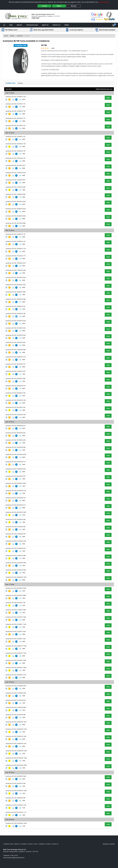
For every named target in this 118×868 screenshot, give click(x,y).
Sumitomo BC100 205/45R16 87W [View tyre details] (16, 483)
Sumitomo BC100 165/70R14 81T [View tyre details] (16, 165)
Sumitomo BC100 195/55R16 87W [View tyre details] (16, 454)
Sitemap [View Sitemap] (42, 844)
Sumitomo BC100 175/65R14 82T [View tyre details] (16, 180)
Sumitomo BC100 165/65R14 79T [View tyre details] (16, 158)
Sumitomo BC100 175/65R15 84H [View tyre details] (16, 270)
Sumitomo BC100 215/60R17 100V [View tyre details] (16, 624)
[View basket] (113, 25)
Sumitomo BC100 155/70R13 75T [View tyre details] (16, 104)
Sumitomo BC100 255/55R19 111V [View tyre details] (16, 812)
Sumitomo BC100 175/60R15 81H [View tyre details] (16, 263)
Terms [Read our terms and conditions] (36, 844)
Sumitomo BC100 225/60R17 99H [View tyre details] (16, 639)
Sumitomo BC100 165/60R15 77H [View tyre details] (16, 249)
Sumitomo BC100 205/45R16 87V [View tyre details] (16, 476)
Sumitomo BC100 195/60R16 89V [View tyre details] (16, 469)
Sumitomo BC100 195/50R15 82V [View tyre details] (16, 328)
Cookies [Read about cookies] (48, 844)
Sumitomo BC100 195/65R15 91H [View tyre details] (16, 357)
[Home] (4, 25)
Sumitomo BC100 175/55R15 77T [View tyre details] (16, 256)
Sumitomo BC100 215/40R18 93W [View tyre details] (16, 686)
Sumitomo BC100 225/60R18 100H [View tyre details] (16, 722)
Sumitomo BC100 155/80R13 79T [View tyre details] (16, 111)
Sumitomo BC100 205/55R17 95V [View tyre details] (16, 603)
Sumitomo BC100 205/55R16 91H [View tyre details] (16, 498)
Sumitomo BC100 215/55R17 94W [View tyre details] (16, 617)
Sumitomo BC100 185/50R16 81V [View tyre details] (16, 426)
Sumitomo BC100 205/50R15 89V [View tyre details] (16, 378)
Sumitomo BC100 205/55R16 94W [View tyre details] (16, 512)
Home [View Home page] (6, 36)
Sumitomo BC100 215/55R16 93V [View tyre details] (16, 534)
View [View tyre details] (108, 98)
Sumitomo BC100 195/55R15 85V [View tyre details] (16, 342)
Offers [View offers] (67, 25)
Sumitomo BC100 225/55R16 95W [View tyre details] (16, 570)
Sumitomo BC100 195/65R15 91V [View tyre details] (16, 364)
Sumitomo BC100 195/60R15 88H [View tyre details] (16, 350)
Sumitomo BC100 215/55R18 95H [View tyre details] (16, 700)
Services (19, 25)
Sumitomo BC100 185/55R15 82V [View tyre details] (16, 285)
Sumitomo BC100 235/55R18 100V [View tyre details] (16, 736)
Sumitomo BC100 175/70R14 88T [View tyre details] (16, 187)
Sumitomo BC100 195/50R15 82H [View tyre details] (16, 321)
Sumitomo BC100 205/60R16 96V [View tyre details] (16, 519)
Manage (74, 6)
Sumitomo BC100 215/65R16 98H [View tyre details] (16, 555)
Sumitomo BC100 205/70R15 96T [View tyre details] (16, 407)
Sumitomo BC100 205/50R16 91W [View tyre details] (16, 491)
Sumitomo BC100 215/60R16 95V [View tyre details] (16, 548)
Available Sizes (11, 83)
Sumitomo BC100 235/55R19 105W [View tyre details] (16, 791)
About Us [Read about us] (18, 844)
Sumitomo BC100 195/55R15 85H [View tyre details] (16, 335)
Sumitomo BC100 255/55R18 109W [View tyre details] (16, 765)
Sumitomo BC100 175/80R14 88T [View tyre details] (16, 194)
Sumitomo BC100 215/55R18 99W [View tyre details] (16, 707)
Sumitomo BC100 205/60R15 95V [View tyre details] (16, 393)
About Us (45, 25)
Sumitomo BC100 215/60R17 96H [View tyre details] (16, 631)
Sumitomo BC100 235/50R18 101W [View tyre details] (16, 729)
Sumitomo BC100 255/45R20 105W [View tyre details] (16, 823)
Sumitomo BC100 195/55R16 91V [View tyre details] (16, 462)
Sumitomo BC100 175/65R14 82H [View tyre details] (16, 173)
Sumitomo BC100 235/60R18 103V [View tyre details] (16, 744)
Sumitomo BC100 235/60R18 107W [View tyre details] (16, 751)
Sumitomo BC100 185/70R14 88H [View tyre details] (16, 223)
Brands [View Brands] (12, 36)
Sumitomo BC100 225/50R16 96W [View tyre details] (16, 563)
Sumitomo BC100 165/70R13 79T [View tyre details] (16, 126)
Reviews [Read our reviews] (24, 844)
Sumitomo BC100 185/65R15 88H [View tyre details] (16, 299)
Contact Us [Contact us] (56, 25)
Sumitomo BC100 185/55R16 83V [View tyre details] (16, 433)
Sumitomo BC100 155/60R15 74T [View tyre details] (16, 241)
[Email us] (16, 858)
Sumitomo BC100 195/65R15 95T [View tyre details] (16, 371)
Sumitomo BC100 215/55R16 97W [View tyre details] (16, 541)
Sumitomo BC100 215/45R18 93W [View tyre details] (16, 693)
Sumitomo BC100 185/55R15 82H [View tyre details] (16, 277)
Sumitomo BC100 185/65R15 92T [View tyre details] (16, 306)
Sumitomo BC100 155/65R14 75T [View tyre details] (16, 137)
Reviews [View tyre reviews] (20, 83)
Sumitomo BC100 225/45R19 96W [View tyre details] (16, 776)
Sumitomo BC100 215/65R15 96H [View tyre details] (16, 415)
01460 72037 (35, 18)
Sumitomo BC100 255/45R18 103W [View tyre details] (16, 758)
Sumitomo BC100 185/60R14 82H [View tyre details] (16, 209)
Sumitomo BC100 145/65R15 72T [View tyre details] (16, 234)
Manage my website (109, 844)
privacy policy (104, 2)
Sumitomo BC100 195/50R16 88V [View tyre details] (16, 447)
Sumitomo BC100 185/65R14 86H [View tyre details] (16, 216)
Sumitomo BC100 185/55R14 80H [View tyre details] (16, 201)
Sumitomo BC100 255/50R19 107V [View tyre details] (16, 805)
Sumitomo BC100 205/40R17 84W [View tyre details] (16, 588)
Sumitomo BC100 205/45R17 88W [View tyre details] (16, 595)
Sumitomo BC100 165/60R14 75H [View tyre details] (16, 144)
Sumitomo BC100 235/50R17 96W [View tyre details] (16, 660)
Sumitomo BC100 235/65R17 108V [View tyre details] (16, 668)
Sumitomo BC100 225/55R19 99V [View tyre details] (16, 783)
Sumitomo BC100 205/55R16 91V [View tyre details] (16, 505)
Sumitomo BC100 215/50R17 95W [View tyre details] (16, 610)
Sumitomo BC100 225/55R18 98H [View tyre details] (16, 715)
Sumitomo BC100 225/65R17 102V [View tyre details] (16, 653)
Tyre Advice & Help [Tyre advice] (32, 25)
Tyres (11, 25)
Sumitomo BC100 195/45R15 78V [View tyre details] (16, 314)
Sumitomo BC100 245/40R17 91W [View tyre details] (16, 675)
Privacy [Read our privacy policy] (30, 844)
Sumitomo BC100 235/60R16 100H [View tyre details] (16, 577)
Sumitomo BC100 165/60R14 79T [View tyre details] (16, 151)
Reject (59, 6)
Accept (44, 6)
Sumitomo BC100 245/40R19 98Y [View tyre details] (16, 798)
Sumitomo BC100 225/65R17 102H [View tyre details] (16, 646)
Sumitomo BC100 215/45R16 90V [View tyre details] (16, 527)
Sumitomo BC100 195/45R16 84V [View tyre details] (16, 440)
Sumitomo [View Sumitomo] (20, 36)
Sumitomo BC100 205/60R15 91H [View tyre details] (16, 386)
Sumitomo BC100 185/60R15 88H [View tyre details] (16, 292)
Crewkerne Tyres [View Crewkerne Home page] (8, 844)
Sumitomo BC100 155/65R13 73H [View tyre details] (16, 97)
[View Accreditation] (110, 16)
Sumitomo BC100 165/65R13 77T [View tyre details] (16, 118)
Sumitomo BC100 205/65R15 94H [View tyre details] (16, 400)
